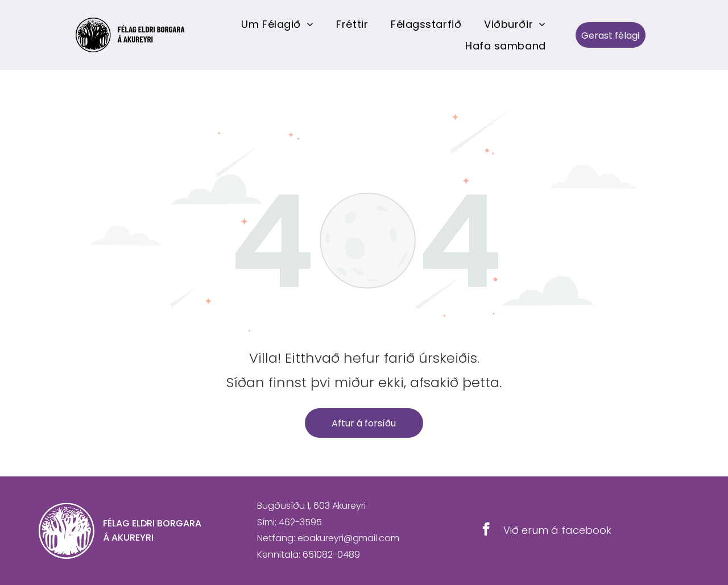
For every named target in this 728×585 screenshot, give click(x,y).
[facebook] (486, 530)
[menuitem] (277, 24)
